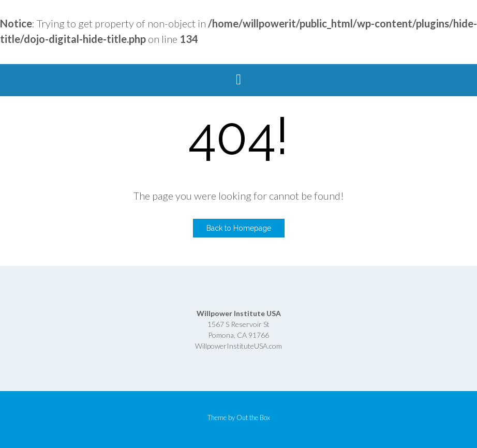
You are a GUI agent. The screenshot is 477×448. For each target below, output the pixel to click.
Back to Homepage (239, 228)
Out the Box (253, 417)
